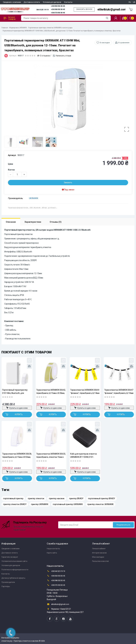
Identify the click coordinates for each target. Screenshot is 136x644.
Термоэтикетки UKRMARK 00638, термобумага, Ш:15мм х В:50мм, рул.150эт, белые (17, 455)
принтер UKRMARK (40, 504)
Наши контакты (53, 549)
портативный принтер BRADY (102, 498)
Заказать (68, 182)
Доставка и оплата (32, 2)
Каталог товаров (10, 18)
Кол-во (11, 170)
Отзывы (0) (56, 222)
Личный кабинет (99, 549)
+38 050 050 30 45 (58, 6)
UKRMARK (34, 198)
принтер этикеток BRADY (15, 504)
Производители (8, 582)
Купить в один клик (17, 408)
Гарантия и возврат (10, 557)
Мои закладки (98, 557)
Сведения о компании (12, 2)
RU (130, 2)
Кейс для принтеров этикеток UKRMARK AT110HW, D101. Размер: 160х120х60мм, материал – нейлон (83, 455)
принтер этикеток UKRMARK (100, 504)
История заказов (99, 553)
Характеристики (33, 222)
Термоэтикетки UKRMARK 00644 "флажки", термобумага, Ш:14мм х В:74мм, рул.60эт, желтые (85, 391)
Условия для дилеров (52, 2)
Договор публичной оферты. (13, 578)
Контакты (68, 2)
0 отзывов (45, 56)
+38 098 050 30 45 (58, 9)
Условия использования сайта (14, 561)
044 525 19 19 (42, 10)
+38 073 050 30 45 (58, 13)
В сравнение (124, 43)
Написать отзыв (63, 56)
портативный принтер (13, 498)
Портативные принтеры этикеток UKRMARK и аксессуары (50, 28)
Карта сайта (52, 553)
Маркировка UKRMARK (18, 28)
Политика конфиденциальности (15, 570)
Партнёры (6, 586)
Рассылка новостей (100, 561)
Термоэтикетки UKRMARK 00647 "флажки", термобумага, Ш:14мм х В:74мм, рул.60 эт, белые (119, 391)
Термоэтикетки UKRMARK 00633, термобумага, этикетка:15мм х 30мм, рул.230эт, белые (51, 455)
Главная (5, 28)
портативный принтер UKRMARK (68, 504)
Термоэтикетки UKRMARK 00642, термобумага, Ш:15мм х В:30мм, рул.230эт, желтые (51, 391)
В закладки (105, 43)
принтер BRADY (76, 498)
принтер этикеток (36, 498)
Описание (11, 222)
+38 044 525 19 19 (56, 571)
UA (134, 2)
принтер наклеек (57, 498)
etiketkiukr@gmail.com (112, 9)
